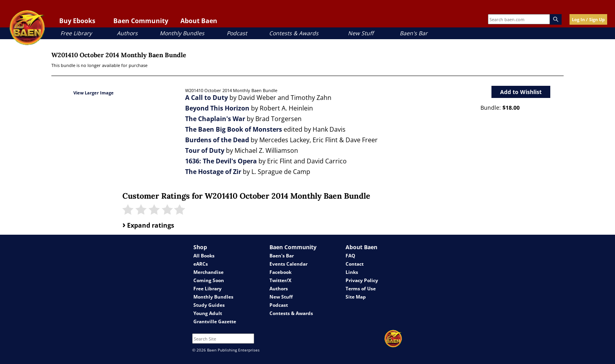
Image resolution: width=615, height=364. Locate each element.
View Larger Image (94, 93)
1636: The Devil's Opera (221, 161)
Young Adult (208, 313)
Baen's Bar (414, 33)
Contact (355, 264)
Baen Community (141, 21)
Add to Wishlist (521, 92)
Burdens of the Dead (217, 140)
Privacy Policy (362, 280)
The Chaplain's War (215, 119)
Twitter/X (280, 280)
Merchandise (208, 272)
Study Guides (209, 305)
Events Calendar (288, 264)
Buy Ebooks (77, 21)
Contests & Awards (294, 33)
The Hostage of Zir (213, 172)
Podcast (237, 33)
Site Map (356, 297)
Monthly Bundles (182, 33)
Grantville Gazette (215, 321)
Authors (127, 33)
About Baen (199, 21)
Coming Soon (209, 280)
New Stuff (361, 33)
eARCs (201, 264)
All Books (204, 256)
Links (352, 272)
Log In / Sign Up (588, 19)
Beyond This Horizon (217, 108)
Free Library (76, 33)
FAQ (350, 256)
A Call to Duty (207, 98)
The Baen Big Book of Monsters (234, 129)
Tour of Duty (205, 150)
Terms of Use (361, 289)
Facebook (280, 272)
